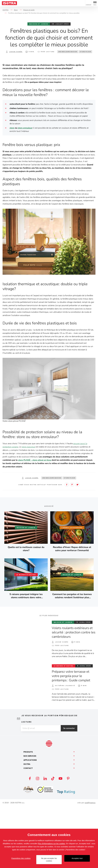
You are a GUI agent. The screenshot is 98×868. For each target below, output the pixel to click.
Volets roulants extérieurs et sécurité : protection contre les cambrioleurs (73, 694)
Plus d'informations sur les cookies (51, 844)
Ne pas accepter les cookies (49, 860)
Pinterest (72, 546)
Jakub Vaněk (16, 52)
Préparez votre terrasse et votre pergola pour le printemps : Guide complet (71, 737)
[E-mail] (41, 790)
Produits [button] (28, 813)
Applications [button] (30, 822)
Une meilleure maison (68, 52)
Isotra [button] (27, 826)
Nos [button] (30, 818)
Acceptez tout (77, 858)
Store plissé (85, 52)
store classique (28, 508)
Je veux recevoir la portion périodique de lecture (49, 780)
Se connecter (69, 790)
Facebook (67, 546)
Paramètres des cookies (21, 858)
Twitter (77, 546)
